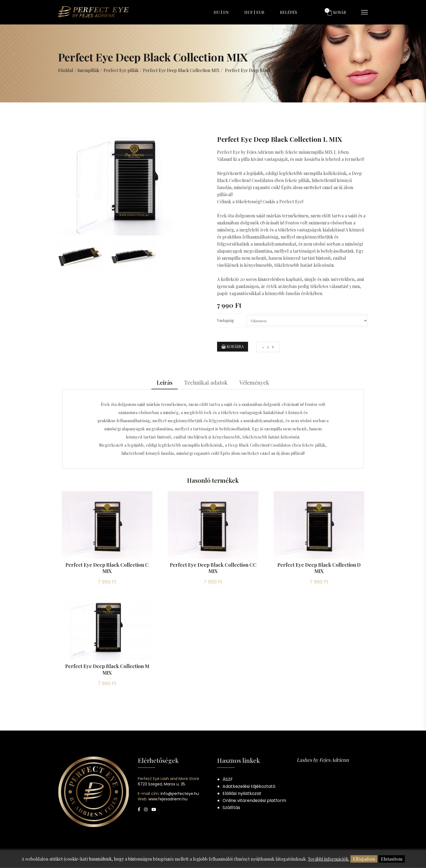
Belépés (288, 12)
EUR (260, 12)
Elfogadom (364, 859)
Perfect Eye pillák (121, 70)
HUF (249, 12)
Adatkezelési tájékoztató (249, 787)
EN (226, 12)
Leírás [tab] (164, 383)
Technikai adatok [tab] (206, 383)
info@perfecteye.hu (180, 794)
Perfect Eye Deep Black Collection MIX (181, 70)
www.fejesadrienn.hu (168, 799)
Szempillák (88, 70)
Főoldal (66, 70)
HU (217, 12)
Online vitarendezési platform (254, 801)
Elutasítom (392, 859)
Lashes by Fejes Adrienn (323, 760)
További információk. (329, 859)
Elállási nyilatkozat (242, 794)
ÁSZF (228, 780)
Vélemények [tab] (255, 383)
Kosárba (233, 347)
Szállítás (231, 808)
